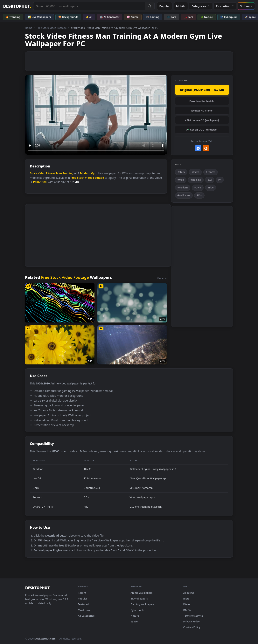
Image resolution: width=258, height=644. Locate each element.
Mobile (181, 6)
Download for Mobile (202, 101)
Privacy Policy (192, 621)
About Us (189, 593)
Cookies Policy (192, 627)
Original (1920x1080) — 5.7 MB (202, 90)
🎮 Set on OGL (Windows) (202, 130)
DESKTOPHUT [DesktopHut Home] (17, 6)
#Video (195, 172)
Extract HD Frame (202, 111)
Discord (188, 604)
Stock (34, 173)
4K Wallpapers (139, 599)
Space (134, 621)
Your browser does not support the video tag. (96, 115)
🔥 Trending (13, 17)
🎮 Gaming (153, 17)
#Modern (183, 188)
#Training (196, 180)
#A (220, 180)
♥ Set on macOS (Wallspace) (202, 120)
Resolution (225, 6)
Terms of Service (193, 616)
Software (246, 6)
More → (162, 278)
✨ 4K (89, 17)
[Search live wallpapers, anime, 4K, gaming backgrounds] (89, 6)
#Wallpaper (184, 195)
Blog (186, 599)
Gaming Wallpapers (143, 604)
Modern (85, 173)
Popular (165, 6)
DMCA (187, 610)
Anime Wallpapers (142, 593)
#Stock (181, 172)
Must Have (84, 610)
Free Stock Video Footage (52, 28)
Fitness (51, 173)
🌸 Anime (133, 17)
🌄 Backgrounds (68, 17)
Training (68, 173)
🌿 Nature (207, 17)
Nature (135, 616)
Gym (94, 173)
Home (29, 28)
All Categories (86, 616)
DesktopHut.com (45, 639)
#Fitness (211, 172)
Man (59, 173)
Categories (201, 6)
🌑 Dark (172, 17)
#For (199, 195)
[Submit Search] (150, 6)
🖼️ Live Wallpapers (39, 17)
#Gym (198, 188)
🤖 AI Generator (110, 17)
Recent (82, 593)
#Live (211, 188)
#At (210, 180)
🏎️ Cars (188, 17)
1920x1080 (39, 182)
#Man (181, 180)
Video (41, 173)
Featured (83, 604)
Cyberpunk (137, 610)
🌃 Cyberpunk (229, 17)
